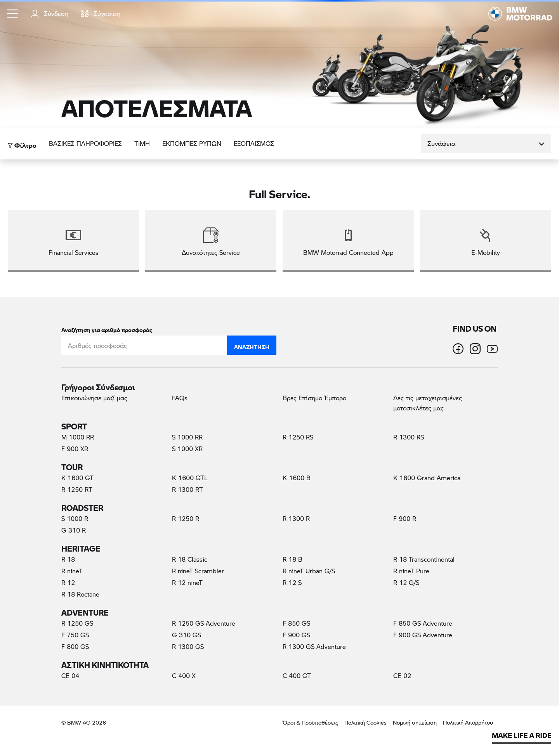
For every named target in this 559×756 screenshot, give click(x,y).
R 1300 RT (187, 489)
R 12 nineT (187, 582)
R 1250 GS (77, 623)
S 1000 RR (187, 437)
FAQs (180, 398)
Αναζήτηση (252, 345)
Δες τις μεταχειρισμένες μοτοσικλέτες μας (428, 403)
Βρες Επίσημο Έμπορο (314, 398)
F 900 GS (296, 635)
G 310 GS (187, 635)
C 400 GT (297, 676)
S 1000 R (75, 518)
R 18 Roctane (80, 594)
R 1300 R (296, 518)
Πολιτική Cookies (365, 722)
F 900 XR (75, 449)
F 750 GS (75, 635)
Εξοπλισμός (254, 143)
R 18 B (293, 559)
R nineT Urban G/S (309, 571)
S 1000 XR (187, 449)
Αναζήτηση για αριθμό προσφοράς (107, 328)
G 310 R (74, 530)
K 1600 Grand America (427, 478)
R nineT (72, 571)
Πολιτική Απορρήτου (468, 722)
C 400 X (184, 676)
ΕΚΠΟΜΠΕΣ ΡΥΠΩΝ (192, 143)
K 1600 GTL (190, 478)
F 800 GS (75, 646)
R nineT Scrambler (198, 571)
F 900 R (405, 518)
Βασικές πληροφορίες (85, 143)
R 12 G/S (406, 582)
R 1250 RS (298, 437)
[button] (13, 14)
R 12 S (292, 582)
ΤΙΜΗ (142, 143)
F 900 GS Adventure (423, 635)
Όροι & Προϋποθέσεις (310, 722)
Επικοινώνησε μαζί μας (94, 398)
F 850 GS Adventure (423, 623)
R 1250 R (186, 518)
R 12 (68, 582)
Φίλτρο (22, 143)
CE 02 (402, 676)
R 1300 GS (188, 646)
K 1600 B (297, 478)
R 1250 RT (77, 489)
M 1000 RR (78, 437)
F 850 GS (296, 623)
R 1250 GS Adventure (204, 623)
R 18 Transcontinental (424, 559)
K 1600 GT (77, 478)
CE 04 (70, 676)
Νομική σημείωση (415, 722)
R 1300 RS (409, 437)
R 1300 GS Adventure (314, 646)
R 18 (68, 559)
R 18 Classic (190, 559)
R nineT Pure (411, 571)
